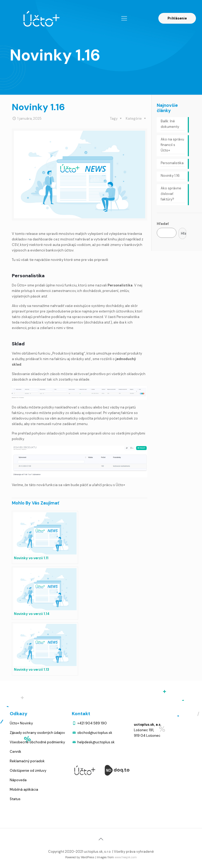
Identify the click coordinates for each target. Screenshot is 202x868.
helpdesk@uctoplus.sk (96, 742)
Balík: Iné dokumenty (170, 124)
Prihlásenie (177, 18)
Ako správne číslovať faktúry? (171, 194)
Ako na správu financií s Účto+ (172, 145)
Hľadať (163, 224)
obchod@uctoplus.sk (95, 733)
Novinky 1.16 (170, 176)
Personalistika (172, 163)
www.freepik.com (126, 857)
